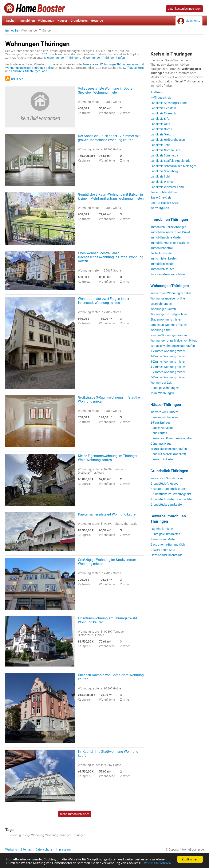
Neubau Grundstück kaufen (168, 489)
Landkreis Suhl (160, 176)
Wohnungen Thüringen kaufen (105, 58)
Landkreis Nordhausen (165, 150)
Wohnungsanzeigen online (168, 298)
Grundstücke (79, 21)
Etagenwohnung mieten (166, 319)
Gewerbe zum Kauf (163, 550)
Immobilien (27, 21)
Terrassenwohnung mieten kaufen (173, 346)
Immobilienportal (161, 248)
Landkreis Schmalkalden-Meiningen (173, 166)
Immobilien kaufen (162, 269)
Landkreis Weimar (162, 182)
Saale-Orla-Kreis (161, 197)
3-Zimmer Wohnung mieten (168, 362)
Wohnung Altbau (161, 330)
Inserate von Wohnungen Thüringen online (111, 64)
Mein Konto (193, 21)
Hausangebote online (164, 417)
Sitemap (26, 849)
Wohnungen (46, 21)
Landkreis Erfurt (161, 119)
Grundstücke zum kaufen (167, 505)
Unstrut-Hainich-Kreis (164, 203)
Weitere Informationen (157, 864)
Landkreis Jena (160, 145)
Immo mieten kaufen (164, 258)
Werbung (11, 849)
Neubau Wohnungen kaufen (169, 335)
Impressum (63, 849)
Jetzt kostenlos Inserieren (184, 9)
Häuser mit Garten (162, 459)
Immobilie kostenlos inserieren (170, 243)
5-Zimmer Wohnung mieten (168, 372)
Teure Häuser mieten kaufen (169, 449)
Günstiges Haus (161, 444)
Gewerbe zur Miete (163, 539)
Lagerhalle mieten (162, 529)
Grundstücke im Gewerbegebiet (171, 494)
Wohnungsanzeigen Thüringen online (29, 68)
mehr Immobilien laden (75, 814)
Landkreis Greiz (161, 134)
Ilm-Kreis (156, 92)
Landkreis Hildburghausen (168, 140)
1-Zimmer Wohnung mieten (168, 351)
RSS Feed (14, 79)
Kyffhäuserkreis (133, 68)
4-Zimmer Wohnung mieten (168, 367)
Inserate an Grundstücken (167, 478)
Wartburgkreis (160, 208)
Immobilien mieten (162, 264)
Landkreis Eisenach (163, 113)
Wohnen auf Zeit (161, 383)
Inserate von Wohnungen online (171, 293)
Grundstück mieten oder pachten (172, 499)
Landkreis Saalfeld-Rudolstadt (170, 161)
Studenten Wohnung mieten (169, 325)
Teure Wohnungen (162, 393)
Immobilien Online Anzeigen (168, 227)
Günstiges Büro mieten (165, 534)
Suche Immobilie (161, 253)
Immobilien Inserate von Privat (170, 232)
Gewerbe (97, 21)
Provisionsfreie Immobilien (168, 274)
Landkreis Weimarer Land (167, 187)
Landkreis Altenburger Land (29, 71)
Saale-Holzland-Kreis (164, 192)
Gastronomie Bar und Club (168, 545)
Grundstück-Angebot (164, 484)
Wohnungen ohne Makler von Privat (174, 341)
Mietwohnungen (161, 304)
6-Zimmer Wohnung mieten (168, 377)
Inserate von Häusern (164, 412)
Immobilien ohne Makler (166, 237)
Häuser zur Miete (161, 428)
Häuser (62, 21)
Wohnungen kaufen (163, 309)
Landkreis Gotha (161, 129)
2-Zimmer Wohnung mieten (168, 356)
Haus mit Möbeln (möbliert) (168, 454)
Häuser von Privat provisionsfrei (171, 438)
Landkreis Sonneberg (164, 171)
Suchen (11, 21)
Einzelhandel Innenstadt (166, 555)
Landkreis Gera (160, 124)
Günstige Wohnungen (165, 388)
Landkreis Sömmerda (164, 155)
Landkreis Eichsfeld (163, 108)
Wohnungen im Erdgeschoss (169, 314)
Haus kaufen (159, 433)
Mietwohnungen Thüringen (62, 58)
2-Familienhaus (160, 423)
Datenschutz (44, 849)
